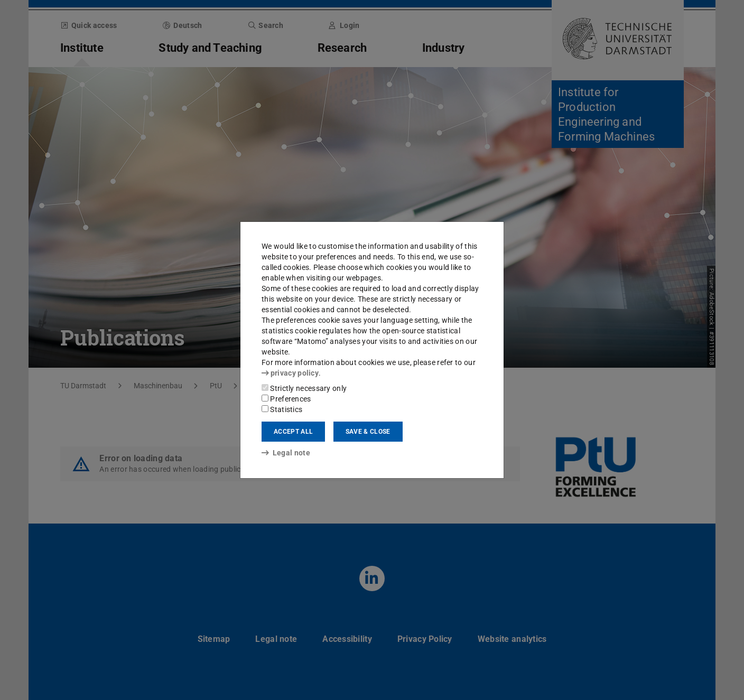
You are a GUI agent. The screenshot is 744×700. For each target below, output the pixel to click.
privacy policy (290, 373)
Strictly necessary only (304, 388)
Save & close (368, 432)
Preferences (286, 399)
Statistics (282, 409)
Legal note (286, 453)
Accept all (293, 432)
